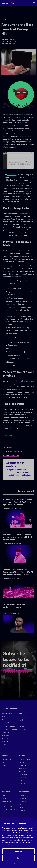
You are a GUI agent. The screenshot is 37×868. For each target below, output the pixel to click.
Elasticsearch (6, 738)
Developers (6, 792)
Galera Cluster (6, 732)
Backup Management (10, 452)
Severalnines (24, 792)
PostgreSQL (5, 723)
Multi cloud (22, 771)
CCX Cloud (22, 778)
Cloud (20, 452)
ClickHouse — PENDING (9, 729)
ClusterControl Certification (10, 810)
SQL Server (23, 729)
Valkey (4, 745)
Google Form (29, 381)
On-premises (23, 775)
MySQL (4, 717)
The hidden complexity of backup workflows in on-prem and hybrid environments (17, 537)
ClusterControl (7, 713)
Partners (22, 808)
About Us (22, 795)
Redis (3, 748)
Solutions (22, 756)
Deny (19, 858)
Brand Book (23, 811)
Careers (21, 804)
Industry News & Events (11, 455)
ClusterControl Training (9, 807)
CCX (21, 713)
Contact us (22, 798)
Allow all (18, 851)
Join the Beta (8, 435)
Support (4, 798)
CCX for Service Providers (27, 784)
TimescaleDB (6, 735)
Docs (3, 795)
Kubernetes (23, 768)
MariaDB (4, 720)
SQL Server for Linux (8, 726)
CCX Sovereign (24, 781)
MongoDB (5, 742)
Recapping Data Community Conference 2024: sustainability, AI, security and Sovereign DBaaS (18, 572)
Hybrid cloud (23, 765)
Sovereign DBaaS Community (7, 803)
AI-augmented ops (25, 759)
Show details (18, 864)
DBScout (4, 765)
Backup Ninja (21, 117)
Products (5, 756)
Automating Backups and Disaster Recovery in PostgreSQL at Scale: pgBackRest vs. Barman (18, 502)
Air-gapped (22, 762)
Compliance (23, 801)
